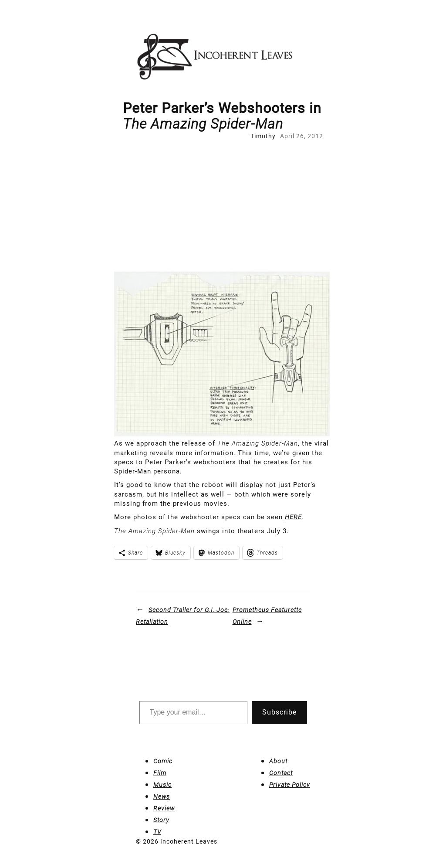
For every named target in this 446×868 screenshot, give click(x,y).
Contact (281, 773)
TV (157, 832)
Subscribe (279, 712)
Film (160, 773)
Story (161, 820)
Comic (163, 761)
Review (164, 808)
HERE (293, 517)
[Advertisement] (223, 206)
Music (162, 785)
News (162, 797)
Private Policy (290, 785)
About (278, 761)
